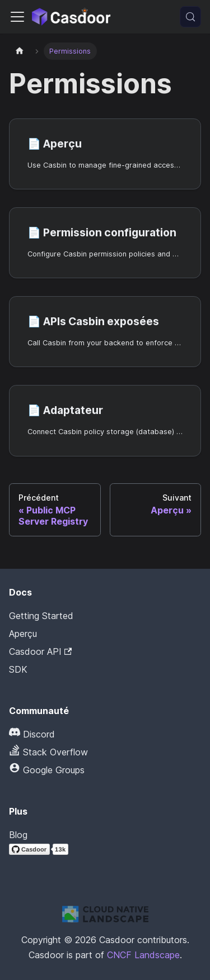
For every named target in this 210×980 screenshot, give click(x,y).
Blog (18, 835)
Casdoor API (40, 651)
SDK (18, 669)
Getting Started (41, 616)
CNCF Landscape (143, 955)
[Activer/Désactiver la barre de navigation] (17, 17)
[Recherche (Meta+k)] (190, 17)
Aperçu (23, 634)
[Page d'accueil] (20, 51)
